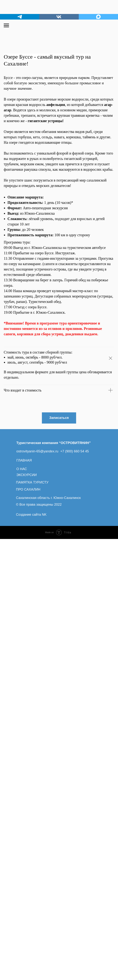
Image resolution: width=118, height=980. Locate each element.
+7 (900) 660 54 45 (75, 892)
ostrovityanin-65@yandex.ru (37, 892)
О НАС (22, 910)
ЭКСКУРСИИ (27, 916)
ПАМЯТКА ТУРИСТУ (32, 923)
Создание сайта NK (31, 956)
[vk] (59, 17)
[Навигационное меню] (6, 26)
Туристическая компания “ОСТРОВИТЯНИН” (54, 884)
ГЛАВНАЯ (24, 901)
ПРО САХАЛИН (28, 930)
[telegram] (20, 17)
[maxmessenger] (98, 17)
